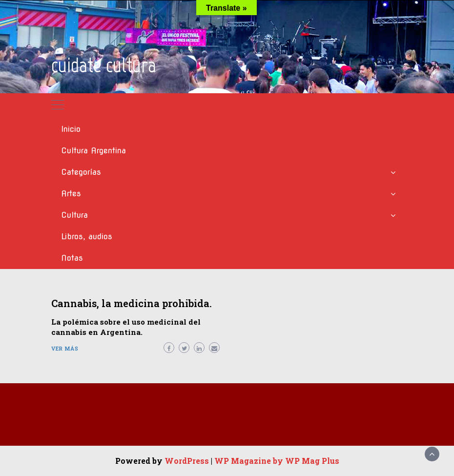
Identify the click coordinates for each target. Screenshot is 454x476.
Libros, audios (87, 237)
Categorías (81, 172)
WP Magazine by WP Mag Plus (277, 461)
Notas (72, 258)
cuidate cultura (104, 65)
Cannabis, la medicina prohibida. (132, 303)
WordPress (187, 461)
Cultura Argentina (93, 151)
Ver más (65, 348)
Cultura (74, 215)
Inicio (71, 129)
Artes (71, 194)
